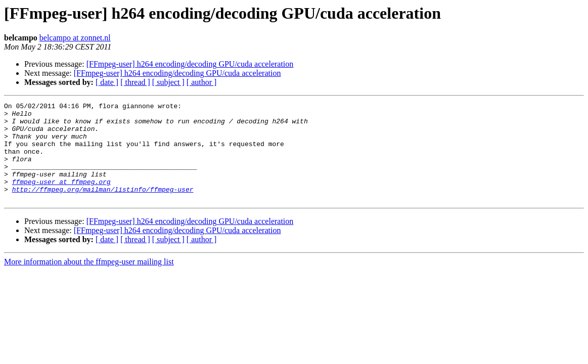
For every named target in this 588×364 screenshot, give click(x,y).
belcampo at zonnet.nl (75, 38)
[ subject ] (168, 82)
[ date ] (107, 82)
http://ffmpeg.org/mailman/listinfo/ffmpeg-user (103, 207)
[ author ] (202, 82)
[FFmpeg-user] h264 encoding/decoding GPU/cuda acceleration (190, 64)
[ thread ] (135, 82)
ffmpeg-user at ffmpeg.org (61, 198)
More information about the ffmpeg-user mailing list (89, 281)
